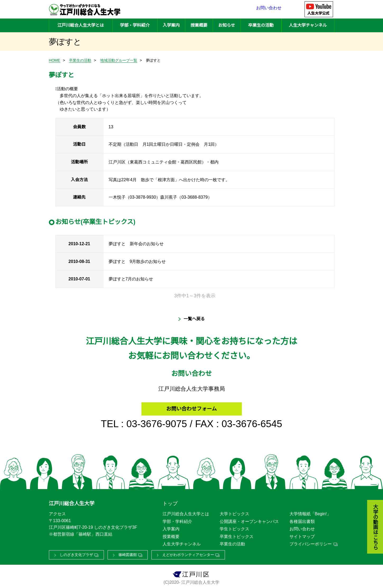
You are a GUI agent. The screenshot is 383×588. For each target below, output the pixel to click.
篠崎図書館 (128, 553)
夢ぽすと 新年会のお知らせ (136, 244)
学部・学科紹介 (135, 25)
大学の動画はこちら (371, 498)
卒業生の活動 (261, 25)
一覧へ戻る (194, 319)
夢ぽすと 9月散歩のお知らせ (137, 261)
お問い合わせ (269, 9)
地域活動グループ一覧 (119, 60)
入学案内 (171, 25)
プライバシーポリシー (311, 542)
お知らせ (227, 25)
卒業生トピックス (237, 535)
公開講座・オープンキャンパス (249, 520)
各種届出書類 (302, 520)
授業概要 (199, 25)
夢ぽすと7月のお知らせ (131, 279)
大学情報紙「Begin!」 (310, 512)
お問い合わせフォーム (192, 406)
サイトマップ (302, 535)
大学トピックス (234, 512)
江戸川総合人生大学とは (81, 25)
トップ (170, 502)
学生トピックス (234, 527)
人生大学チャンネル (308, 25)
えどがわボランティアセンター (188, 553)
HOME (55, 60)
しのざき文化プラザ (76, 553)
